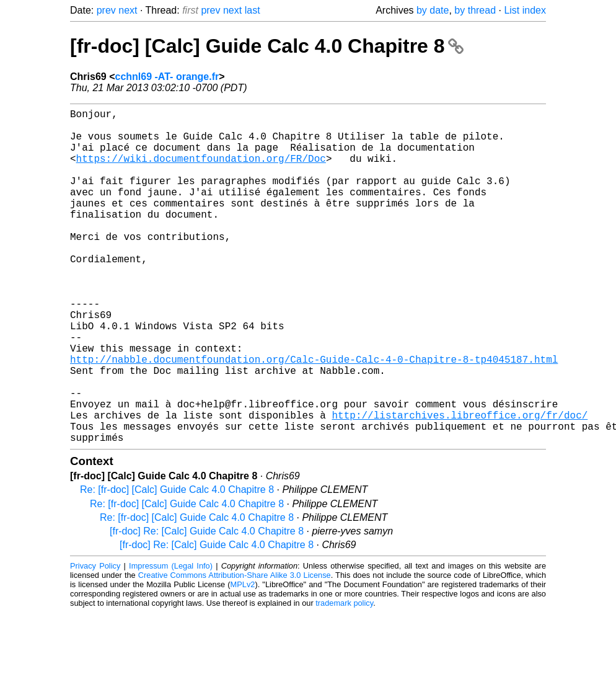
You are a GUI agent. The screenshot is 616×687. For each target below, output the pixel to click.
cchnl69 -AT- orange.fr (167, 77)
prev (106, 10)
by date (433, 10)
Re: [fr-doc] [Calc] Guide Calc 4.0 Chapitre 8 (177, 564)
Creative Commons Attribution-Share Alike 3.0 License (235, 649)
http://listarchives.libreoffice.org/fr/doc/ (460, 484)
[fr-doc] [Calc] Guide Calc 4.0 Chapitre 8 (267, 46)
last (253, 10)
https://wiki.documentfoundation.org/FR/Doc (201, 171)
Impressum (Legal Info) (171, 640)
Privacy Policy (95, 640)
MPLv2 (243, 659)
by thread (475, 10)
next (128, 10)
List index (525, 10)
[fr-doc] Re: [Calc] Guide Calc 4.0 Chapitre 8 (207, 605)
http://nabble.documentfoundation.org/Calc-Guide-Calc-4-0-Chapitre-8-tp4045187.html (314, 416)
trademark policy (344, 677)
